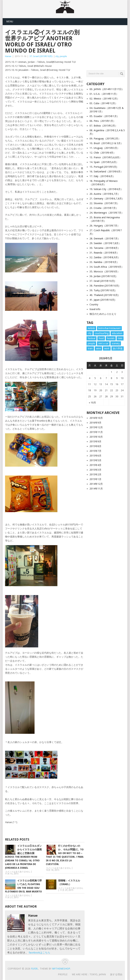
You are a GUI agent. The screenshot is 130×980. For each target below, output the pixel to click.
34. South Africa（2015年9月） (107, 267)
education (117, 333)
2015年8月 (95, 446)
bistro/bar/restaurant (109, 328)
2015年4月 (95, 465)
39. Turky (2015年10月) (102, 290)
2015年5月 (95, 460)
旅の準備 (118, 348)
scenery (116, 343)
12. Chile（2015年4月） (103, 153)
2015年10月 (96, 437)
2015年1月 (95, 479)
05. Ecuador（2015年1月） (104, 116)
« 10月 (92, 403)
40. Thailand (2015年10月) (104, 295)
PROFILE (63, 974)
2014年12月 (96, 484)
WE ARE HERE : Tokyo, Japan (89, 974)
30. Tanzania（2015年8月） (105, 248)
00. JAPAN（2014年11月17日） (107, 89)
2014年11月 (96, 489)
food (101, 338)
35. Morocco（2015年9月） (105, 272)
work (107, 348)
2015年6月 (95, 456)
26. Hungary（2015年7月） (105, 226)
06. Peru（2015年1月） (103, 121)
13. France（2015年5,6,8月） (106, 157)
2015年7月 (95, 451)
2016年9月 (95, 423)
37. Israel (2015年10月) (41, 56)
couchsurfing (102, 333)
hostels (111, 338)
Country (94, 305)
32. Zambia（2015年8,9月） (105, 257)
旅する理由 (116, 974)
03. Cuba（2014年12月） (103, 103)
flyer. (35, 969)
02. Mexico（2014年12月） (104, 99)
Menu (10, 21)
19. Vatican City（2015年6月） (106, 189)
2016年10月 (96, 418)
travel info (95, 309)
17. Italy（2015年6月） (102, 176)
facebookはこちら (40, 953)
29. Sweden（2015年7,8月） (105, 243)
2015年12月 (96, 427)
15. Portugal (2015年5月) (103, 167)
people (63, 56)
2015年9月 (95, 441)
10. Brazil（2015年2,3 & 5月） (106, 143)
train (90, 348)
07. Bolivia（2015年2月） (103, 126)
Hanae (8, 56)
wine (98, 348)
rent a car (103, 343)
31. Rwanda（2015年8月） (104, 253)
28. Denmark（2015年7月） (105, 239)
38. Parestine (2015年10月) (104, 286)
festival (92, 338)
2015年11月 (96, 432)
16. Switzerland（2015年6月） (106, 172)
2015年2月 (95, 474)
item (120, 338)
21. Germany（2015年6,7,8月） (107, 199)
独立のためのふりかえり (103, 314)
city (57, 56)
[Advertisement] (108, 47)
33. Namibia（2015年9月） (104, 262)
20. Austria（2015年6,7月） (105, 194)
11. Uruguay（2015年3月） (105, 148)
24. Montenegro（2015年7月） (107, 213)
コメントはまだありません (18, 872)
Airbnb (91, 328)
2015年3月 (95, 470)
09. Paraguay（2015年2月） (105, 139)
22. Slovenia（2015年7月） (104, 203)
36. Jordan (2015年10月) (103, 276)
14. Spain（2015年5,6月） (104, 162)
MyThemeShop (61, 969)
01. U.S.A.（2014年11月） (104, 94)
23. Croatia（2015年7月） (104, 208)
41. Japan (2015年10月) (102, 300)
